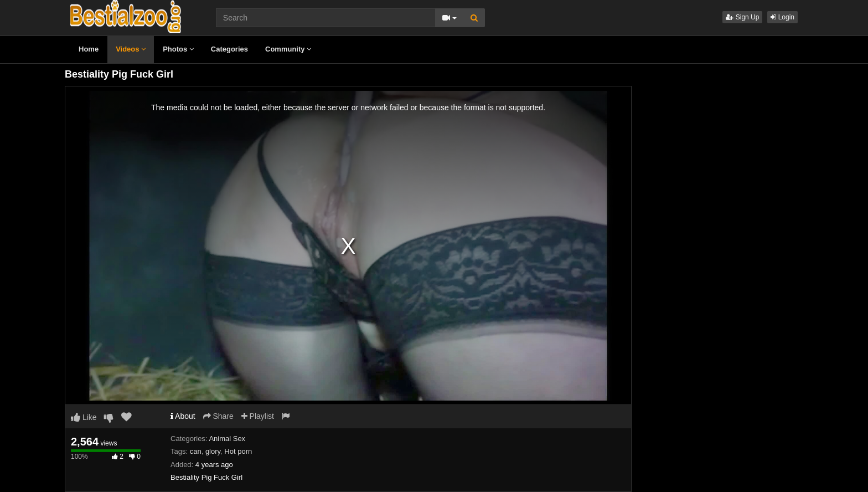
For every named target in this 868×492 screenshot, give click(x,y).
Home (89, 49)
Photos (178, 49)
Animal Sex (227, 439)
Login (782, 17)
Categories (229, 49)
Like (84, 417)
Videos (131, 49)
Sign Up (742, 17)
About (183, 416)
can (196, 451)
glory (213, 451)
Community (288, 49)
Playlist (258, 416)
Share (218, 416)
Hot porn (238, 451)
